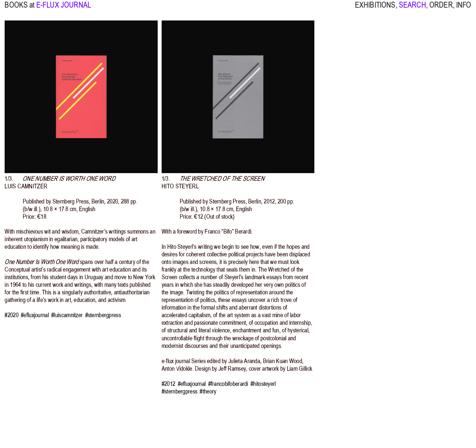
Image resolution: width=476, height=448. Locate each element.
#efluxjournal (35, 315)
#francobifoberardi (228, 384)
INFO (464, 9)
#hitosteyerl (263, 384)
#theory (208, 391)
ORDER (441, 9)
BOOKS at (20, 9)
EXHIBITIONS (375, 9)
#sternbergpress (103, 315)
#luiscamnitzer (67, 315)
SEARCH (413, 9)
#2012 (168, 384)
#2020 (11, 315)
